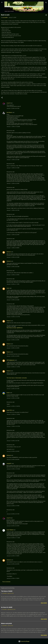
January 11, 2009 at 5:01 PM (13, 210)
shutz (8, 288)
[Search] (46, 3)
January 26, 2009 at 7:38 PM (13, 578)
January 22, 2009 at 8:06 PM (13, 460)
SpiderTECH (9, 410)
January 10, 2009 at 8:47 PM (13, 108)
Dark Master (9, 112)
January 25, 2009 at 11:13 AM (13, 538)
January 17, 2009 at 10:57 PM (13, 426)
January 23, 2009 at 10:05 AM (13, 469)
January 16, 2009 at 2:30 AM (13, 398)
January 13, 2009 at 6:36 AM (13, 300)
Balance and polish (6, 623)
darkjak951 (9, 464)
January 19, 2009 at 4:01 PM (13, 441)
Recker (8, 393)
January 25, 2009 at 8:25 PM (13, 564)
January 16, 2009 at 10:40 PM (13, 406)
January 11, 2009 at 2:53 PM (13, 183)
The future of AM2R (7, 591)
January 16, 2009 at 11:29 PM (13, 414)
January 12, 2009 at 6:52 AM (13, 257)
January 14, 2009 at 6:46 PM (13, 348)
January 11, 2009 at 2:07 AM (13, 160)
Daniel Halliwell (10, 530)
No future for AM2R (7, 607)
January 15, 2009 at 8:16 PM (13, 389)
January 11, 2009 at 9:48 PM (13, 248)
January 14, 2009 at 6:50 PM (13, 356)
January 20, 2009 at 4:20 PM (13, 451)
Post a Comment (6, 582)
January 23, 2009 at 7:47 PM (13, 506)
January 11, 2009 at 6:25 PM (13, 235)
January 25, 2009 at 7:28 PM (13, 556)
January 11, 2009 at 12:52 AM (13, 127)
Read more (44, 603)
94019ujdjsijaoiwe (11, 360)
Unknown (9, 252)
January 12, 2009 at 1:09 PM (13, 275)
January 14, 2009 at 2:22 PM (13, 340)
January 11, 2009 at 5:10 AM (13, 168)
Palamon (9, 321)
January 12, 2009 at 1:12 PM (13, 284)
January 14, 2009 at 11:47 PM (13, 367)
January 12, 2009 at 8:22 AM (13, 267)
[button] (46, 15)
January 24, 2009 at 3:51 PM (13, 514)
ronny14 (8, 103)
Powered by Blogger (24, 641)
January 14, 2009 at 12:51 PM (13, 317)
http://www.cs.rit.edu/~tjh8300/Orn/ (15, 328)
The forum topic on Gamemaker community (17, 378)
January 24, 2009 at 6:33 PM (13, 526)
